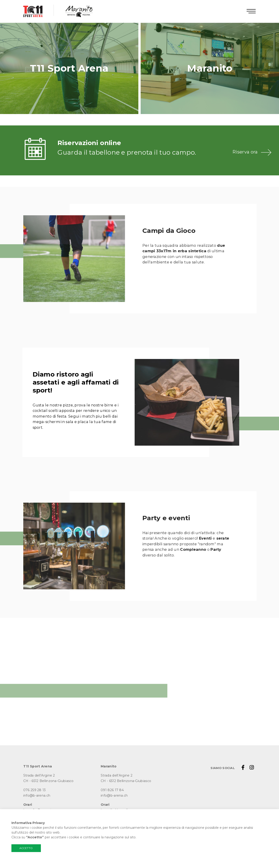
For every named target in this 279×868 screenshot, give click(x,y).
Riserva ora (245, 152)
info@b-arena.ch (37, 795)
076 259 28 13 (35, 790)
